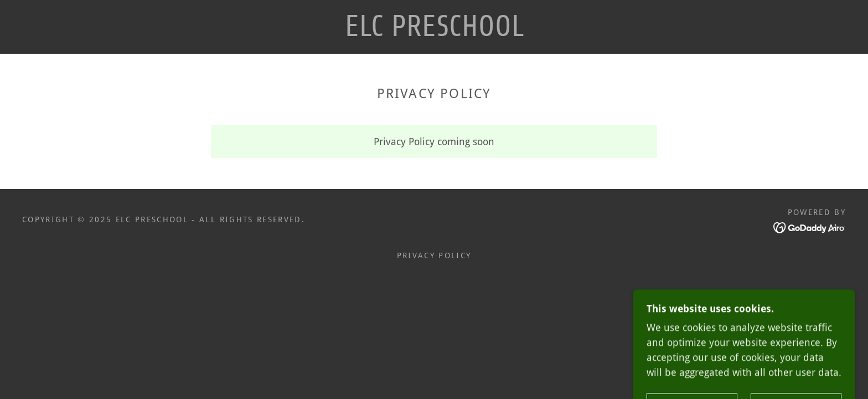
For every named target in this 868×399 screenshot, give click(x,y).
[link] (434, 32)
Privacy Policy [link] (434, 255)
